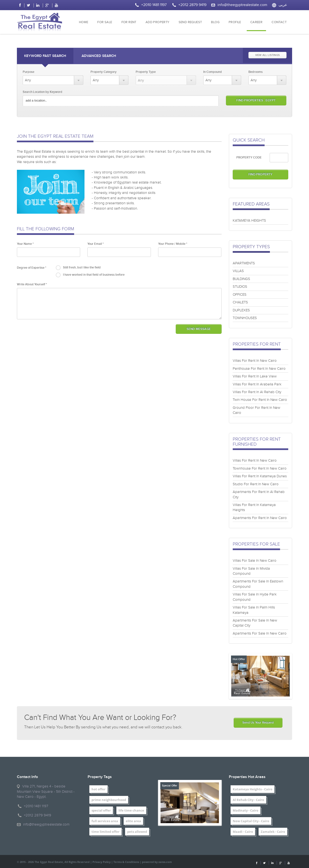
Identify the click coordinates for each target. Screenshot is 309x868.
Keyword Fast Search (45, 56)
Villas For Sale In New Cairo (255, 561)
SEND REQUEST (190, 22)
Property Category (104, 72)
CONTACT (279, 22)
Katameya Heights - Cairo (253, 789)
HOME (84, 22)
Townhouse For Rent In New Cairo (260, 468)
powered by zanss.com (157, 862)
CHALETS (240, 302)
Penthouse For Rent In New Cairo (259, 369)
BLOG (215, 22)
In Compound (213, 72)
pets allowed (137, 832)
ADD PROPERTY (158, 22)
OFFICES (240, 295)
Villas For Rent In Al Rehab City (257, 392)
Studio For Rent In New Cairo (256, 484)
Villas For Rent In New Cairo (255, 361)
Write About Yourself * (32, 284)
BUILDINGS (241, 279)
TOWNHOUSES (245, 318)
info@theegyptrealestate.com (242, 5)
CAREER (256, 22)
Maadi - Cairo (243, 832)
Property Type (146, 72)
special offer (101, 810)
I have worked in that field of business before (94, 275)
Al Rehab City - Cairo (248, 800)
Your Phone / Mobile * (173, 244)
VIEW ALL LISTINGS (267, 55)
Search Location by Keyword (42, 92)
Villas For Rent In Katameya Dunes (260, 476)
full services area (105, 821)
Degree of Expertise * (32, 268)
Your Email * (96, 244)
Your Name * (25, 244)
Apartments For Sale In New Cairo (260, 633)
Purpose (28, 72)
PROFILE (235, 22)
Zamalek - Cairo (273, 832)
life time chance (131, 810)
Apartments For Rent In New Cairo (260, 518)
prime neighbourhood (109, 800)
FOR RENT (129, 22)
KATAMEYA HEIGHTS (249, 221)
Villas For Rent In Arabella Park (257, 384)
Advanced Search (99, 56)
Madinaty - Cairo (246, 810)
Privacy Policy (102, 862)
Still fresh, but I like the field (82, 267)
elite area (133, 821)
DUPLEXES (241, 310)
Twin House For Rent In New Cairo (260, 400)
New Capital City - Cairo (251, 821)
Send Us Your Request (258, 723)
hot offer (98, 789)
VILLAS (238, 271)
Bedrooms (256, 72)
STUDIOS (240, 287)
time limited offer (105, 832)
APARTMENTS (244, 263)
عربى (283, 5)
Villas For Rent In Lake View (255, 376)
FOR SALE (105, 22)
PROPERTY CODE (249, 157)
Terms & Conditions (126, 862)
